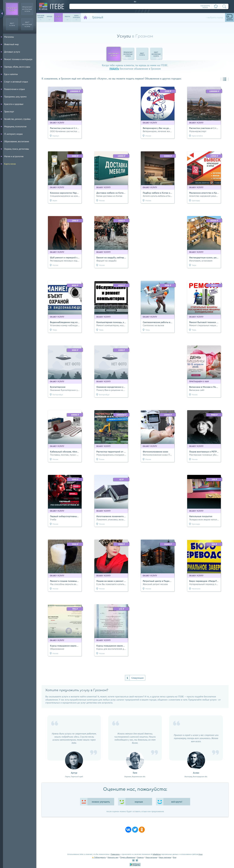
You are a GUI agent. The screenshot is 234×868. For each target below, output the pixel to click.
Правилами (115, 854)
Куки (201, 854)
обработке (157, 854)
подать (114, 69)
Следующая (137, 678)
